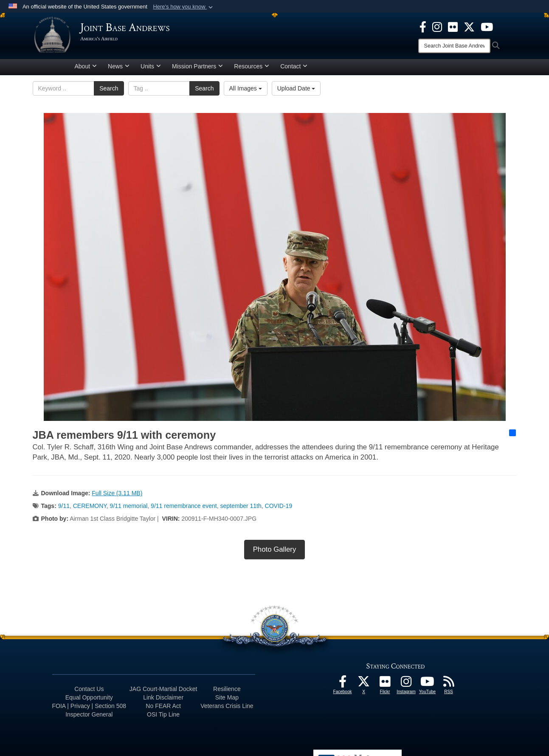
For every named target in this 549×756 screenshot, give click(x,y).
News (119, 69)
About (86, 69)
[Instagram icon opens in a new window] (437, 26)
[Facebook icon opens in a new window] (423, 26)
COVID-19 (279, 509)
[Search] (454, 46)
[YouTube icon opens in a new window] (487, 26)
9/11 (64, 509)
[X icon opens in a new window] (469, 26)
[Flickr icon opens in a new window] (453, 26)
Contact (294, 69)
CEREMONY (90, 509)
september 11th (241, 509)
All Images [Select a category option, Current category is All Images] (246, 91)
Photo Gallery (275, 552)
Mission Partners (197, 69)
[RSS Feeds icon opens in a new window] (449, 687)
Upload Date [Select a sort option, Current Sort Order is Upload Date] (296, 91)
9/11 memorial (129, 509)
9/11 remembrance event (184, 509)
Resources (252, 69)
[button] (184, 7)
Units (151, 69)
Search (109, 91)
